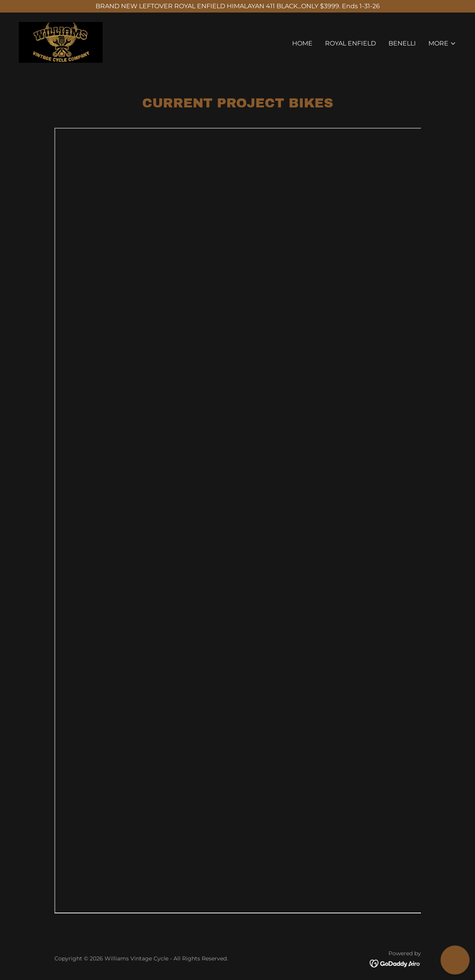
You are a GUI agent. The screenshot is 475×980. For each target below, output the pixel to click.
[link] (61, 42)
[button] (442, 44)
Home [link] (302, 43)
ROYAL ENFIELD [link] (350, 43)
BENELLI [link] (402, 43)
